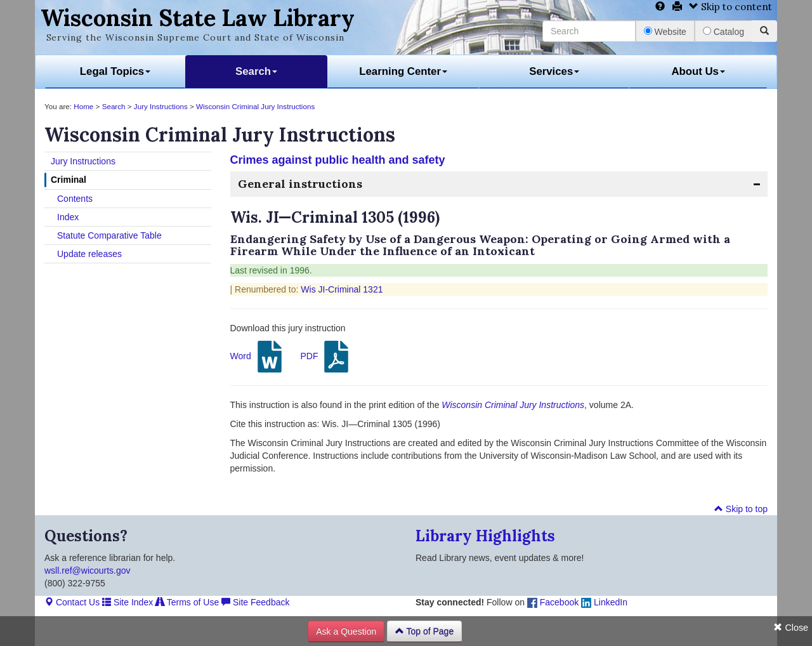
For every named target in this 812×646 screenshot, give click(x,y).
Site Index (128, 602)
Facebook (553, 602)
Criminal (69, 180)
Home (83, 106)
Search (256, 71)
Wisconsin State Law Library (198, 18)
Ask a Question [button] (346, 631)
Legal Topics (115, 71)
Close (791, 628)
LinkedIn (604, 602)
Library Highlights (485, 536)
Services (554, 71)
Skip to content (730, 7)
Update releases (89, 254)
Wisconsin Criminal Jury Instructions (255, 106)
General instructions (300, 184)
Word (258, 357)
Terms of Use (187, 602)
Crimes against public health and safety (338, 160)
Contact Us (72, 602)
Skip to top (741, 509)
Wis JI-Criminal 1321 (342, 289)
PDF (326, 357)
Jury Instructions (161, 106)
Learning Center (403, 71)
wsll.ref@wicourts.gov (88, 570)
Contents (75, 199)
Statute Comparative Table (109, 235)
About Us (698, 71)
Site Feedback (255, 602)
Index (68, 217)
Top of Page (424, 631)
